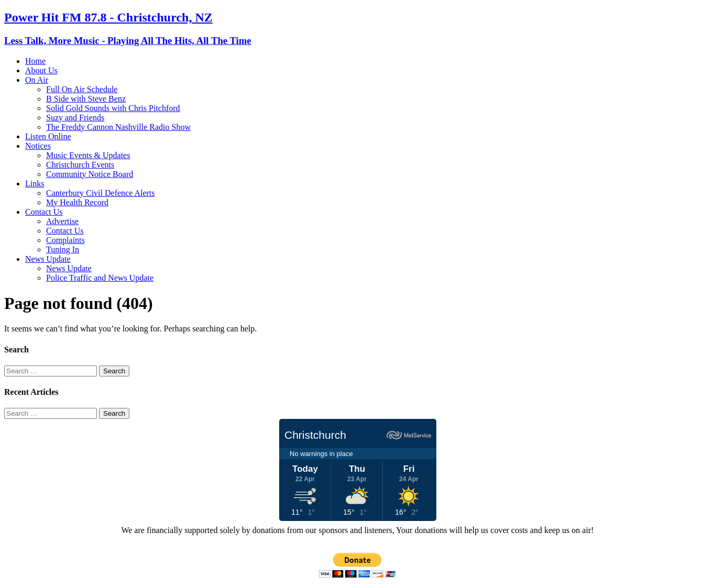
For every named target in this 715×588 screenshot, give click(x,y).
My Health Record (77, 202)
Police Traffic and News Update (100, 278)
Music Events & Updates (88, 155)
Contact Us (44, 212)
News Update (48, 259)
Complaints (65, 240)
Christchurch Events (80, 165)
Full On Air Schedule (82, 89)
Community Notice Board (90, 174)
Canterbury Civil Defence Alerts (101, 193)
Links (35, 184)
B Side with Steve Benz (86, 99)
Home (35, 61)
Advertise (62, 221)
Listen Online (48, 136)
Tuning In (63, 249)
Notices (38, 146)
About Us (41, 70)
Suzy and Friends (75, 118)
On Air (37, 80)
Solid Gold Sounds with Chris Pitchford (113, 108)
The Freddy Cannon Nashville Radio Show (118, 127)
